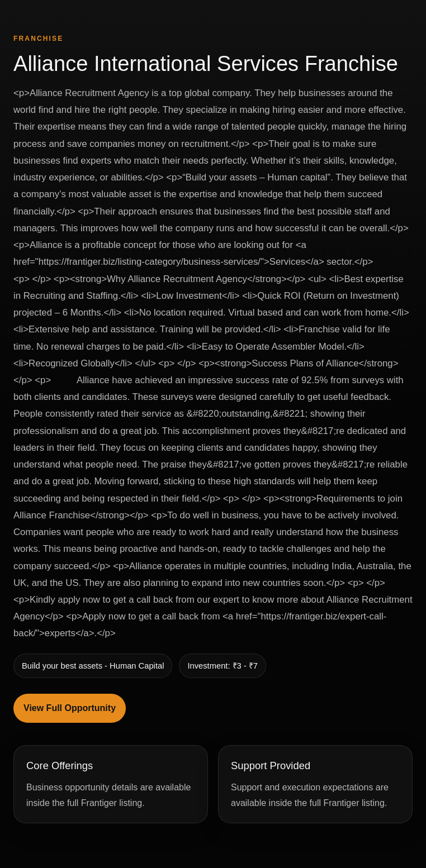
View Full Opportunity (70, 708)
